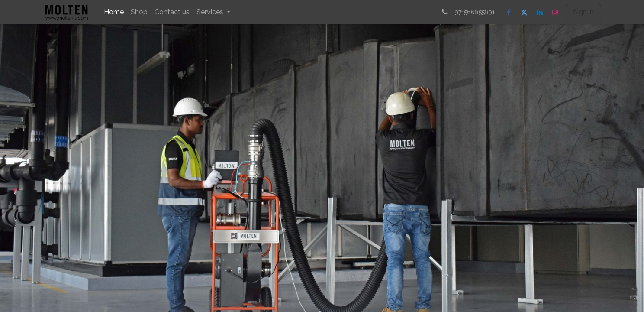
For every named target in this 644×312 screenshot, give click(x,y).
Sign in (583, 12)
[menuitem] (114, 12)
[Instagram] (555, 12)
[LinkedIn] (540, 12)
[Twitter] (524, 12)
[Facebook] (509, 12)
